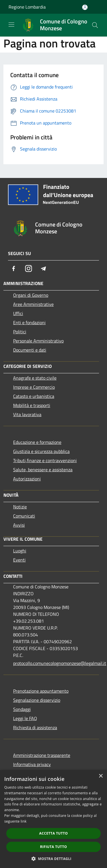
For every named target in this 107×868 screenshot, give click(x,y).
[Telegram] (43, 268)
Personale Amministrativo (38, 341)
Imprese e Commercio (34, 387)
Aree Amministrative (33, 304)
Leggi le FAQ (25, 718)
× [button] (101, 776)
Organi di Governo (31, 295)
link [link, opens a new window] (24, 821)
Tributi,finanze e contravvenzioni (45, 460)
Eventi (19, 560)
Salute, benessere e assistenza (43, 470)
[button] (54, 859)
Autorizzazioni (27, 479)
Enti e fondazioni (29, 322)
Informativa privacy (32, 764)
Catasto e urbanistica (34, 396)
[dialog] (53, 819)
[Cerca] (95, 25)
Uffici (18, 313)
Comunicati (24, 516)
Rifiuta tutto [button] (53, 847)
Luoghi (20, 551)
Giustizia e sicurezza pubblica (41, 451)
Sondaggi (22, 709)
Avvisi (19, 525)
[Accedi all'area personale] (85, 7)
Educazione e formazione (37, 442)
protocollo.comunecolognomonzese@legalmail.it (56, 663)
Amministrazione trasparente (42, 755)
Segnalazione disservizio (37, 700)
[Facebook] (14, 268)
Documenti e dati (30, 350)
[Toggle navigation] (11, 25)
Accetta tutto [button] (53, 833)
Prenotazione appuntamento (41, 691)
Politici (20, 332)
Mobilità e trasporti (32, 405)
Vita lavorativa (27, 414)
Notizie (20, 507)
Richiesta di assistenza (35, 727)
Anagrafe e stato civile (35, 378)
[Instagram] (29, 268)
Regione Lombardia (27, 7)
